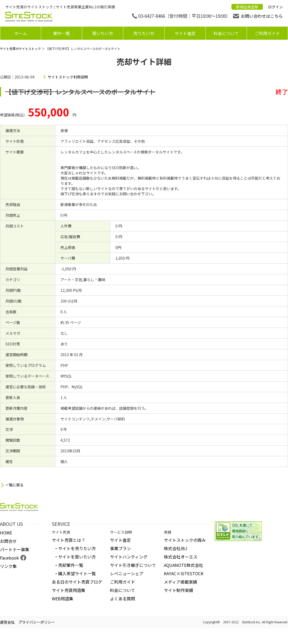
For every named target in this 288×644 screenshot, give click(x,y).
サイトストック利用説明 (68, 77)
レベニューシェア (127, 573)
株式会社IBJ (176, 548)
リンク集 (8, 566)
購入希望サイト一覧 (77, 573)
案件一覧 (62, 33)
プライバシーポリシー (37, 622)
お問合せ (8, 541)
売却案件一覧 (71, 565)
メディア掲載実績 (181, 582)
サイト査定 (185, 33)
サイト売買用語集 (69, 590)
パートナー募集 (15, 549)
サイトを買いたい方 (77, 557)
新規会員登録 (247, 7)
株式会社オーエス (181, 557)
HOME (6, 533)
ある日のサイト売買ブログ (77, 582)
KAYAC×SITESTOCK (184, 573)
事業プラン (120, 548)
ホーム (21, 33)
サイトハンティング (129, 557)
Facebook (9, 558)
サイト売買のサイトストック (20, 49)
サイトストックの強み (185, 540)
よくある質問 (123, 599)
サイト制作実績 (179, 590)
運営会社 (7, 622)
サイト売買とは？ (69, 540)
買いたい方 (103, 33)
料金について (226, 33)
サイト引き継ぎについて (133, 565)
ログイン (275, 7)
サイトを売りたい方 (77, 548)
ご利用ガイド (267, 33)
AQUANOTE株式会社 (184, 565)
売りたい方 (144, 33)
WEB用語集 (63, 599)
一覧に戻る (14, 485)
